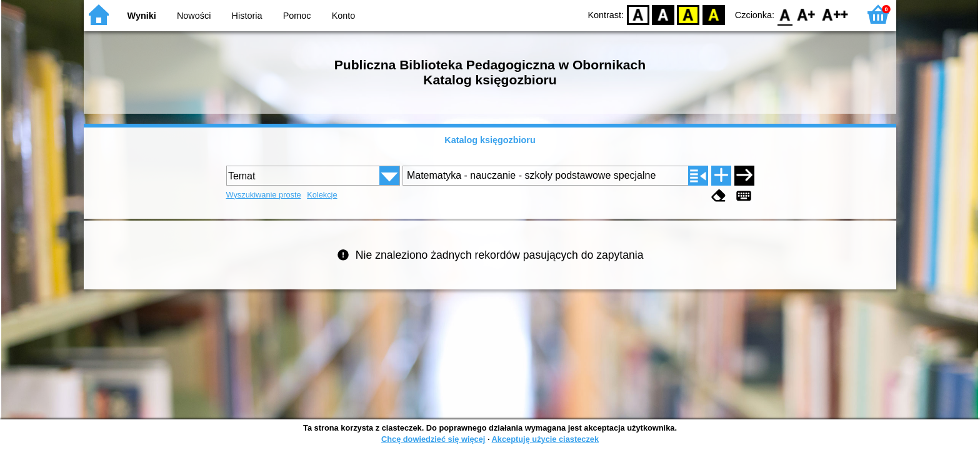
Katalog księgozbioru (490, 140)
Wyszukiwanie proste (264, 195)
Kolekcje (322, 195)
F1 (807, 14)
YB (688, 14)
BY (713, 14)
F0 (785, 14)
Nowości (194, 16)
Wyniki (142, 16)
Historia (247, 16)
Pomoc (297, 16)
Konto (344, 16)
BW (663, 14)
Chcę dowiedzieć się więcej (433, 439)
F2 (835, 14)
